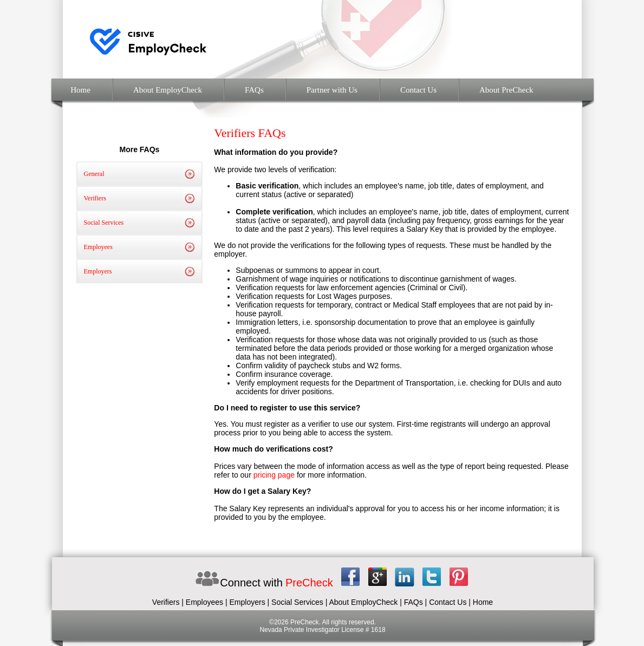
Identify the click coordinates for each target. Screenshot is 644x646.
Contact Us (418, 90)
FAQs (254, 90)
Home (80, 90)
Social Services (104, 223)
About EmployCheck (168, 90)
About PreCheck (506, 90)
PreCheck (309, 583)
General (94, 174)
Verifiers (95, 198)
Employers (98, 271)
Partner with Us (332, 90)
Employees (98, 247)
